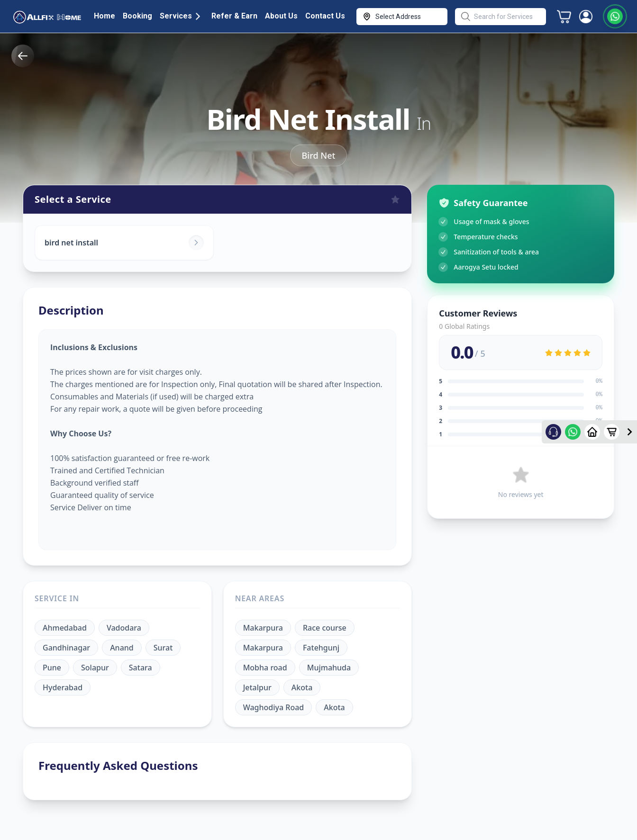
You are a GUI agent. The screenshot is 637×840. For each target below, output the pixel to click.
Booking (137, 16)
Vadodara (124, 628)
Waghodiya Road (274, 707)
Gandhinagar (66, 648)
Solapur (95, 668)
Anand (122, 648)
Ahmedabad (65, 628)
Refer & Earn (234, 16)
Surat (163, 648)
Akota (302, 687)
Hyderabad (63, 687)
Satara (141, 668)
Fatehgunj (321, 648)
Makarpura (263, 628)
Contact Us (325, 16)
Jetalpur (257, 687)
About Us (281, 16)
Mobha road (265, 668)
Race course (325, 628)
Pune (52, 668)
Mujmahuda (329, 668)
